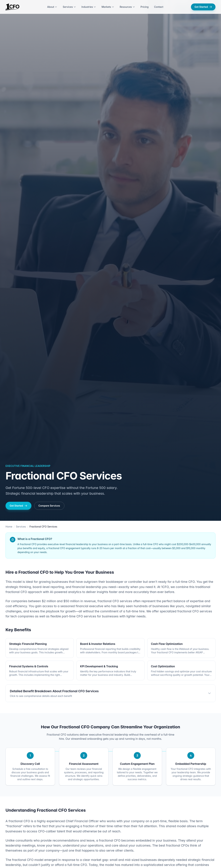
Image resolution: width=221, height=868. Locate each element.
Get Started (203, 7)
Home (9, 527)
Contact (159, 7)
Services (69, 7)
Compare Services (49, 506)
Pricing (145, 7)
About (52, 7)
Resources (127, 7)
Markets (108, 7)
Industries (89, 7)
